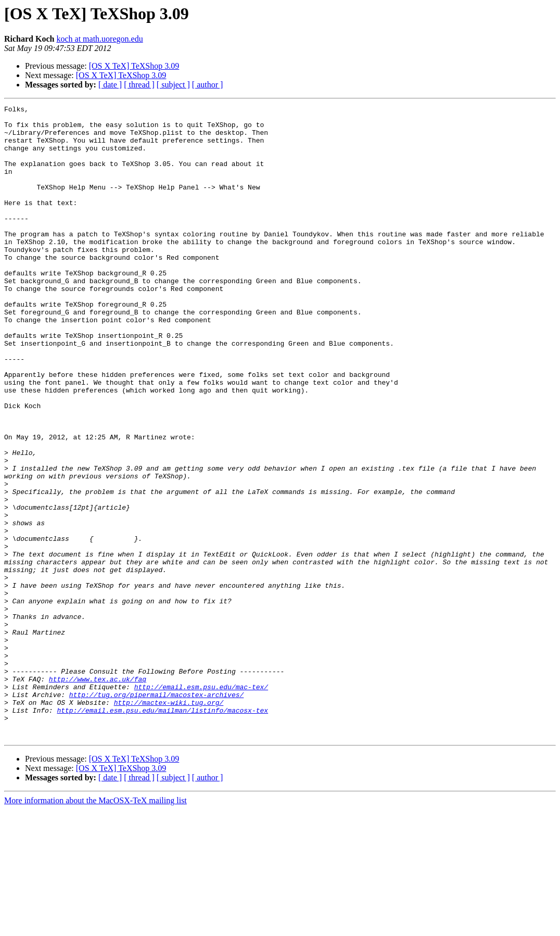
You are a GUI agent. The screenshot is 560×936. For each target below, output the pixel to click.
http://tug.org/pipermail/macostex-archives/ (156, 813)
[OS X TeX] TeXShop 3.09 (134, 66)
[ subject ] (173, 85)
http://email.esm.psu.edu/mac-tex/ (201, 804)
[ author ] (208, 85)
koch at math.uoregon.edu (99, 39)
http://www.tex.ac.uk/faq (98, 794)
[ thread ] (139, 85)
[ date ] (110, 85)
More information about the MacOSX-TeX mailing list (96, 927)
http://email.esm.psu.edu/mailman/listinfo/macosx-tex (162, 832)
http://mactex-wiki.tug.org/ (169, 823)
